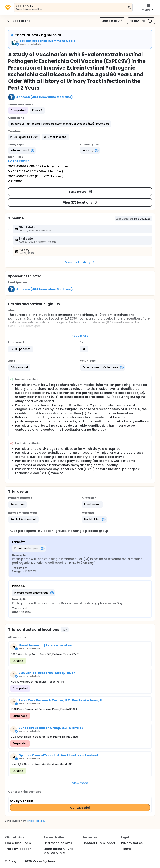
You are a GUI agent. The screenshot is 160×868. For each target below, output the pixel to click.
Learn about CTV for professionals (59, 851)
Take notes (81, 192)
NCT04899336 (19, 161)
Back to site (19, 21)
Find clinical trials (18, 843)
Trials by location (18, 849)
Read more (80, 336)
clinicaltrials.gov (36, 821)
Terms (126, 849)
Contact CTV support (99, 843)
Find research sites (58, 843)
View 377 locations (80, 202)
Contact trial (80, 808)
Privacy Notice (132, 843)
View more (80, 783)
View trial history (80, 262)
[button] (60, 124)
